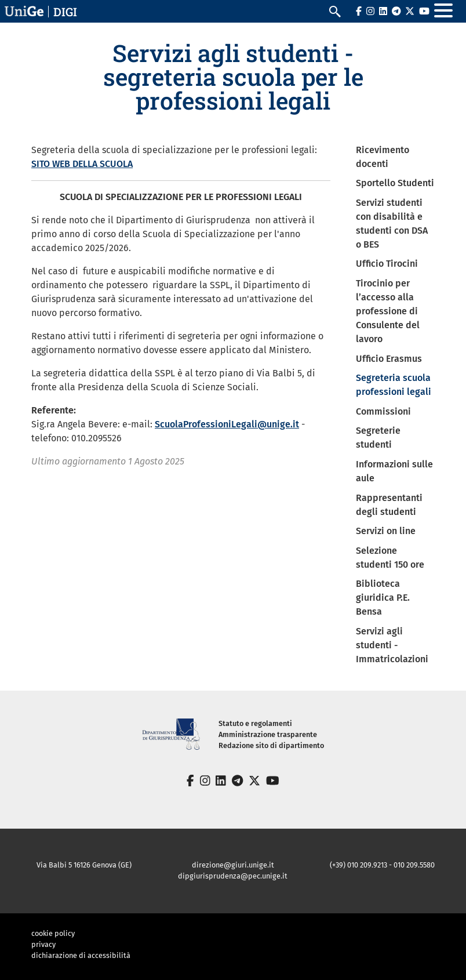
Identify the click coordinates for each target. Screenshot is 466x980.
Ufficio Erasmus (389, 359)
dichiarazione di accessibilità (81, 955)
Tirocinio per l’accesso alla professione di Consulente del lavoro (388, 311)
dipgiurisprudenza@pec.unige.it (233, 876)
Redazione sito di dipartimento (271, 745)
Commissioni (383, 411)
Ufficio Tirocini (387, 264)
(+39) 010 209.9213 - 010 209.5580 (382, 865)
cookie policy (53, 933)
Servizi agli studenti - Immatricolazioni (392, 645)
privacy (43, 944)
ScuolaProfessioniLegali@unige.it (227, 424)
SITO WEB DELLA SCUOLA (82, 164)
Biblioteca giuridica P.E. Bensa (383, 598)
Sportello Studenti (395, 183)
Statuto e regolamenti (255, 723)
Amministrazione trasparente (268, 734)
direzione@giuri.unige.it (233, 865)
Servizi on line (386, 531)
